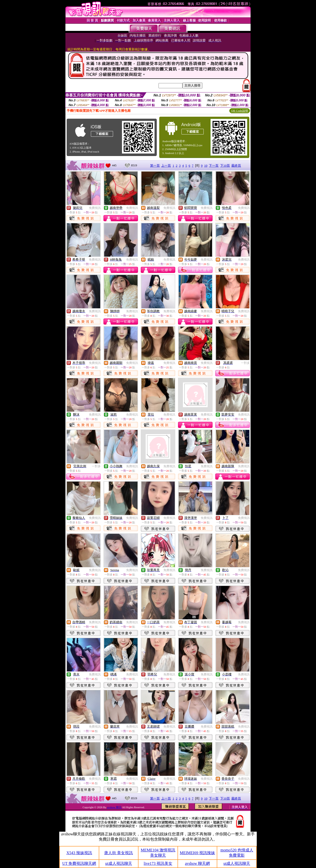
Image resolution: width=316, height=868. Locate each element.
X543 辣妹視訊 (79, 853)
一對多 (245, 363)
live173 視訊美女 (158, 863)
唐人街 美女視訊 (118, 853)
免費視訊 (95, 208)
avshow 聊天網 (197, 863)
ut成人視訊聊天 (118, 863)
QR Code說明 (240, 111)
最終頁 (236, 166)
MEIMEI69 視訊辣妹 (197, 853)
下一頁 (214, 166)
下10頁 (225, 166)
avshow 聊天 (114, 807)
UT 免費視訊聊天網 (79, 863)
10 (206, 166)
